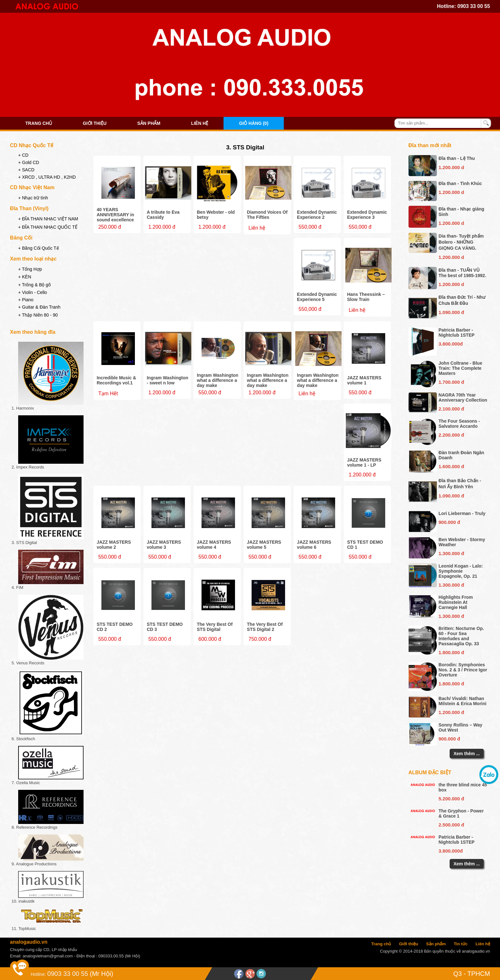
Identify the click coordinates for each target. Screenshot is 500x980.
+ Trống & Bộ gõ (34, 285)
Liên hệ (200, 123)
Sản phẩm (149, 123)
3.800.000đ (451, 344)
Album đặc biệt (430, 773)
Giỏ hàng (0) (254, 123)
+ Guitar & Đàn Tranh (39, 307)
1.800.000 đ (451, 652)
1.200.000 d (451, 167)
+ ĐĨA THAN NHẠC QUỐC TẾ (48, 227)
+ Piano (26, 300)
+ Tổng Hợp (30, 269)
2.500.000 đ (451, 825)
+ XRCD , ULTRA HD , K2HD (47, 177)
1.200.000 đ (451, 712)
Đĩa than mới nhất (430, 145)
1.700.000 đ (451, 382)
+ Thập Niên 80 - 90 (38, 315)
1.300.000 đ (451, 553)
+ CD (23, 155)
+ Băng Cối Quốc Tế (39, 248)
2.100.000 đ (451, 409)
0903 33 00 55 (474, 6)
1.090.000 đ (451, 312)
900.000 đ (449, 522)
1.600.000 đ (451, 466)
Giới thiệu (95, 123)
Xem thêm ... (467, 754)
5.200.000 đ (451, 799)
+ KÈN (25, 277)
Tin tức (461, 944)
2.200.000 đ (451, 435)
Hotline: (38, 974)
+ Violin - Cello (33, 292)
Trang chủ (39, 123)
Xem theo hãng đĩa (33, 332)
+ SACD (26, 170)
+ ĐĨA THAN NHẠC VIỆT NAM (48, 219)
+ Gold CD (29, 162)
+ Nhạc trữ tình (33, 198)
